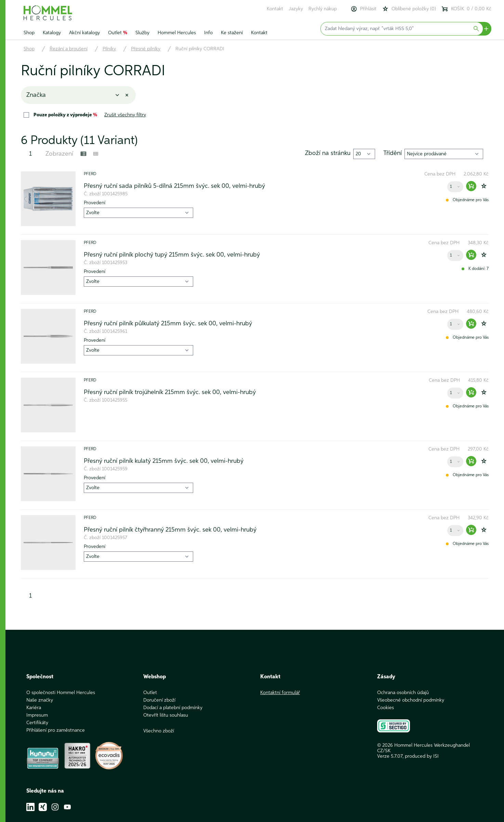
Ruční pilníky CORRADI (200, 49)
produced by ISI (422, 756)
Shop (29, 33)
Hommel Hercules (177, 33)
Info (208, 33)
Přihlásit (363, 9)
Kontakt (275, 9)
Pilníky (109, 49)
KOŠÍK (466, 9)
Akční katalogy (84, 33)
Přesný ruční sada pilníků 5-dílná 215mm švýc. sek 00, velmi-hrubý (174, 186)
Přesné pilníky (146, 49)
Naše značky (40, 700)
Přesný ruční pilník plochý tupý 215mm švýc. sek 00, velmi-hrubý (172, 255)
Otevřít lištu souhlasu (166, 715)
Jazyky (296, 9)
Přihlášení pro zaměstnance (56, 730)
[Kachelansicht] (96, 154)
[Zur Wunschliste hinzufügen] (484, 186)
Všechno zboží (159, 731)
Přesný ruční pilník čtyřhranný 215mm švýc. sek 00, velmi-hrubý (170, 530)
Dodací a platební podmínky (173, 708)
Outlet (118, 33)
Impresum (37, 715)
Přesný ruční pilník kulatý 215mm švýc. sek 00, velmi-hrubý (164, 461)
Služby (142, 33)
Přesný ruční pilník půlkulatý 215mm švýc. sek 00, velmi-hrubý (168, 324)
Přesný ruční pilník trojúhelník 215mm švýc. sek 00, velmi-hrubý (170, 392)
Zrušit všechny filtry (125, 115)
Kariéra (34, 708)
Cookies (386, 708)
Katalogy (52, 33)
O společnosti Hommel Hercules (61, 693)
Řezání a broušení (69, 49)
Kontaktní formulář (280, 693)
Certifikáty (37, 723)
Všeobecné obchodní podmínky (411, 700)
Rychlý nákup (323, 9)
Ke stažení (232, 33)
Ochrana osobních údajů (403, 693)
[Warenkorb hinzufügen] (471, 186)
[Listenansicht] (83, 154)
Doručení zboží (159, 700)
